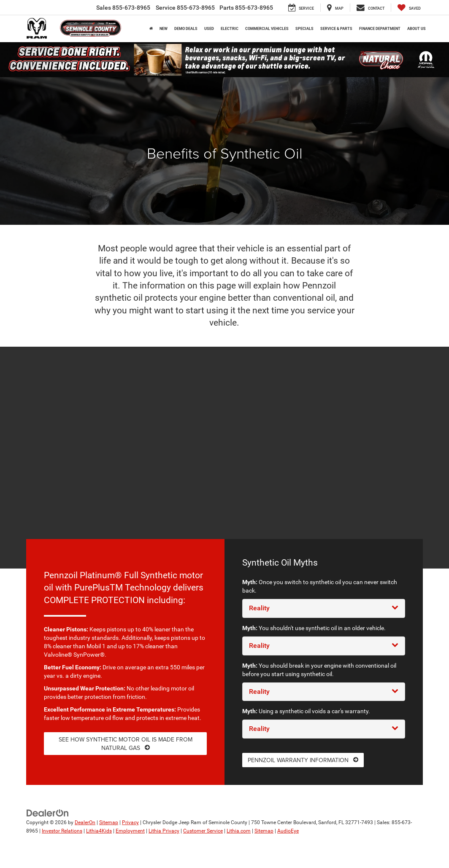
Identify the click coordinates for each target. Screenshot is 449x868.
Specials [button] (304, 29)
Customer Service (203, 831)
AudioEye (288, 831)
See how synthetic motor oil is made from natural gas (126, 744)
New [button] (164, 29)
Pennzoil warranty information (303, 760)
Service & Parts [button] (336, 29)
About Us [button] (417, 29)
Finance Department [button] (380, 29)
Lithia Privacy (164, 831)
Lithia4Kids (99, 831)
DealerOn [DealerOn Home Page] (85, 822)
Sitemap (109, 822)
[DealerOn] (48, 813)
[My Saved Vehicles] (409, 8)
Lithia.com (239, 831)
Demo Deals (186, 29)
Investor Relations (62, 831)
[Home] (151, 29)
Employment (130, 831)
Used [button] (209, 29)
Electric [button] (230, 29)
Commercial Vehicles (267, 29)
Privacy (130, 822)
